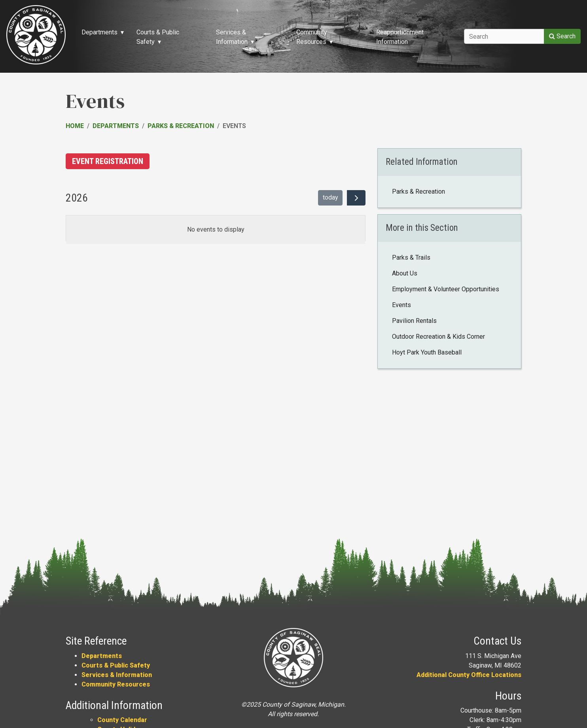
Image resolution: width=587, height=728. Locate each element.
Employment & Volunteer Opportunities (446, 289)
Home (75, 126)
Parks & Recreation (181, 126)
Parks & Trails (411, 257)
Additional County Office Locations (469, 675)
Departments (116, 126)
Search (562, 36)
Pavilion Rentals (414, 321)
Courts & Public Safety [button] (158, 37)
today (330, 197)
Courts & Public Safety (116, 665)
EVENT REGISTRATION (108, 161)
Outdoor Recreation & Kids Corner (438, 337)
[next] (356, 198)
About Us (405, 273)
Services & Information (117, 675)
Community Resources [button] (312, 37)
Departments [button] (99, 32)
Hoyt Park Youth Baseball (427, 352)
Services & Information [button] (232, 37)
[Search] (504, 36)
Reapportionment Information (400, 37)
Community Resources (116, 684)
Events (401, 305)
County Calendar (122, 720)
